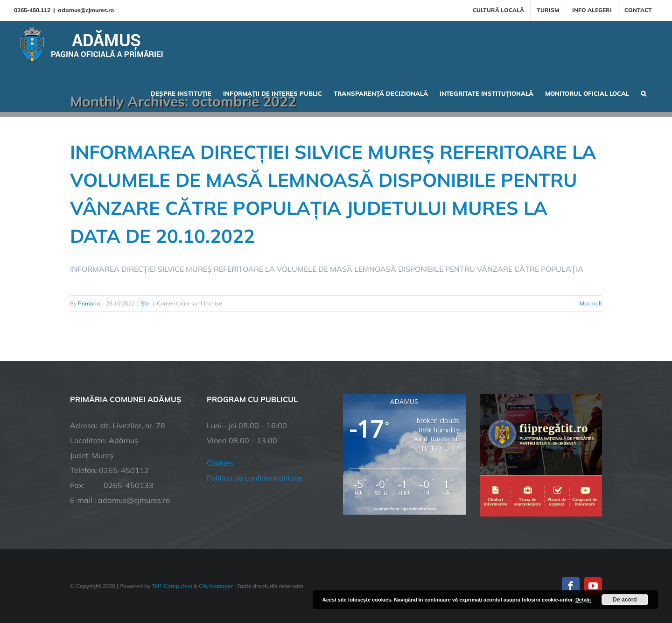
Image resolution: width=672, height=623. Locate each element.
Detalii (583, 600)
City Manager (216, 586)
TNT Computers (172, 586)
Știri (146, 303)
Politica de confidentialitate (254, 478)
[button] (644, 92)
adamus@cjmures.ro (86, 10)
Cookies (220, 463)
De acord (625, 600)
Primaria (89, 303)
